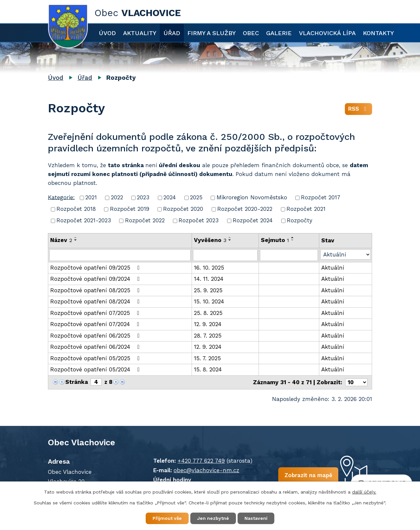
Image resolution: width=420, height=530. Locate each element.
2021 (91, 197)
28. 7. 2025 (208, 336)
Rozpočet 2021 (306, 209)
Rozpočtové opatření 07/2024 (96, 324)
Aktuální (333, 268)
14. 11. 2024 (209, 279)
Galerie (279, 33)
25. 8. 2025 (208, 313)
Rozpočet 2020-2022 (245, 209)
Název (61, 240)
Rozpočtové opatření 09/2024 (96, 279)
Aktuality (140, 33)
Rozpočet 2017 (321, 197)
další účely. (364, 492)
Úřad (172, 33)
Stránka (77, 382)
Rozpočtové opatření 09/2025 (96, 268)
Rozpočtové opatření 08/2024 (96, 301)
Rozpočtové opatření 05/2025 (96, 358)
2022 (117, 197)
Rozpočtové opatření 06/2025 (96, 336)
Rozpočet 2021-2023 (84, 220)
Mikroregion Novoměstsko (252, 197)
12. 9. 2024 (208, 324)
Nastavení (256, 518)
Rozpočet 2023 (199, 220)
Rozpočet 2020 (183, 209)
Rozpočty (300, 220)
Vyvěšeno (210, 240)
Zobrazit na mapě (308, 475)
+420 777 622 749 (201, 461)
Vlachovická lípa (327, 33)
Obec (251, 33)
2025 (196, 197)
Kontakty (378, 33)
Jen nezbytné (213, 518)
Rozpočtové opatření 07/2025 (96, 313)
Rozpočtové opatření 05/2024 (96, 369)
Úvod (107, 33)
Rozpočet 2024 (253, 220)
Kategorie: (61, 197)
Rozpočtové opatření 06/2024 (96, 347)
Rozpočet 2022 (145, 220)
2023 (143, 197)
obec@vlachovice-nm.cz (206, 470)
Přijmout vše (167, 518)
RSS (358, 109)
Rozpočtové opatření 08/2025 (96, 290)
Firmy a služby (211, 33)
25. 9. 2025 (208, 290)
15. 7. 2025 (207, 358)
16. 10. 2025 (209, 268)
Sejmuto (275, 240)
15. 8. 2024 (208, 369)
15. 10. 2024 (209, 301)
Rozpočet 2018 (76, 209)
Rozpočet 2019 (130, 209)
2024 (170, 197)
